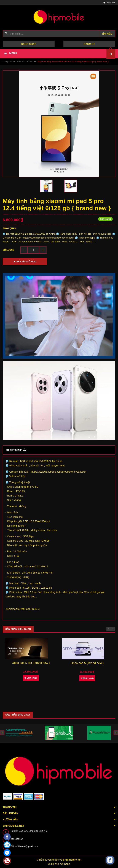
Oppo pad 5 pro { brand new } (31, 663)
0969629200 (17, 839)
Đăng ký (89, 44)
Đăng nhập (29, 44)
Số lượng (9, 250)
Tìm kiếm (107, 34)
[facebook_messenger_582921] (110, 860)
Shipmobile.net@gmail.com (24, 846)
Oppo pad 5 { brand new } (87, 663)
